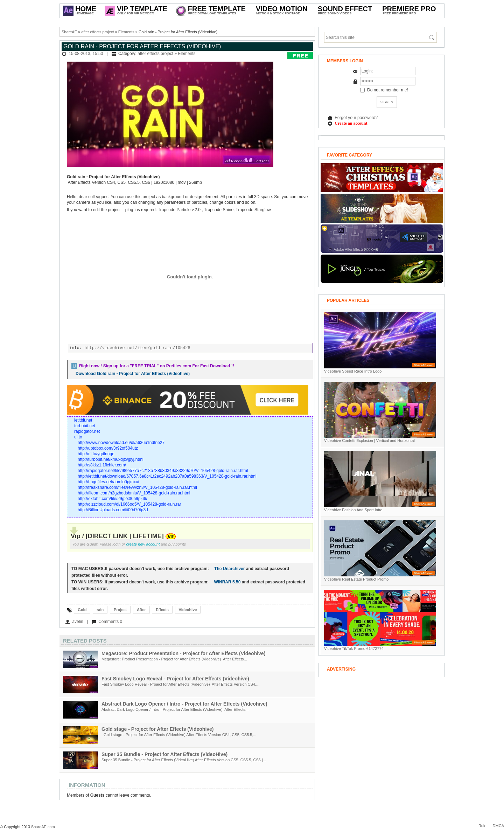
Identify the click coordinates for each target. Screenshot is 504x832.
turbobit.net (85, 426)
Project (120, 610)
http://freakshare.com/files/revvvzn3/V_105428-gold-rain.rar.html (137, 487)
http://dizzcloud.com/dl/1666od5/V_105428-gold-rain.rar (129, 504)
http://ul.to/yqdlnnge (96, 454)
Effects (162, 610)
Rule (482, 826)
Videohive (188, 610)
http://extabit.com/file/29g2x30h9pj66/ (113, 499)
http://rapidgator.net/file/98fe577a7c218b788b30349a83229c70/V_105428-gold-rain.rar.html (163, 471)
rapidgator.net (87, 431)
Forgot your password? (356, 118)
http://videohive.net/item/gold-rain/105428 (137, 348)
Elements (126, 32)
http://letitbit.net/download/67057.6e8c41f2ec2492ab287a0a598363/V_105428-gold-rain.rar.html (167, 476)
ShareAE (69, 32)
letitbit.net (83, 420)
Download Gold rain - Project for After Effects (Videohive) (133, 374)
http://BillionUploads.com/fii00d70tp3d (113, 510)
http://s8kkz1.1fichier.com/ (102, 465)
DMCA (498, 826)
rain (100, 610)
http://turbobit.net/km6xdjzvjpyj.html (110, 459)
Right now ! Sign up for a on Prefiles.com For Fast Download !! (157, 366)
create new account (143, 544)
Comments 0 (110, 622)
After (141, 610)
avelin (78, 622)
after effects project (97, 32)
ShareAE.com (43, 827)
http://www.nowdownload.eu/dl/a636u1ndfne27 (121, 443)
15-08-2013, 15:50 (86, 54)
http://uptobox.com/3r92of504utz (108, 448)
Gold (82, 610)
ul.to (78, 437)
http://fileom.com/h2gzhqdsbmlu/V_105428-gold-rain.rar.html (134, 493)
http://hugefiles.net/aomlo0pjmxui (108, 482)
